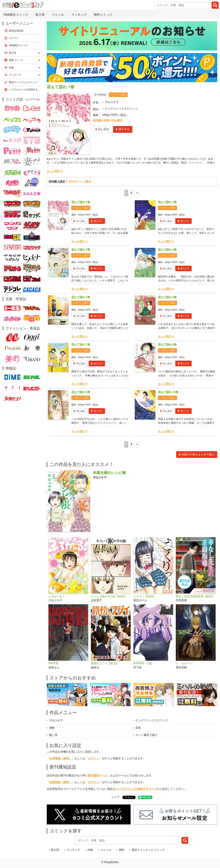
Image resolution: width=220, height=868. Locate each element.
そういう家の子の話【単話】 (109, 596)
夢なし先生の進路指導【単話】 (195, 596)
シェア (115, 797)
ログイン (93, 758)
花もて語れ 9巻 (81, 392)
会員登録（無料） (60, 758)
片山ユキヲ (112, 102)
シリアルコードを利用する (23, 90)
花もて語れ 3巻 (81, 250)
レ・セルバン (184, 663)
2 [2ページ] (131, 193)
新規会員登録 (16, 31)
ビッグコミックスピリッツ (121, 109)
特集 (90, 850)
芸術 (138, 728)
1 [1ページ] (126, 193)
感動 (52, 728)
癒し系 (53, 735)
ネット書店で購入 (146, 735)
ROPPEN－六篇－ (144, 663)
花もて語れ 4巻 (167, 250)
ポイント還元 (119, 95)
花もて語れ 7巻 (81, 345)
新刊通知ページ (98, 776)
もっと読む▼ (55, 171)
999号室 (53, 663)
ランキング (79, 15)
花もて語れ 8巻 (167, 345)
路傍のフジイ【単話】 (105, 663)
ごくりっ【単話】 (144, 596)
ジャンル (58, 15)
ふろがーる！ (57, 596)
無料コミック (103, 15)
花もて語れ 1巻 (81, 202)
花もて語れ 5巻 (81, 297)
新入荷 (40, 15)
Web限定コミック (16, 15)
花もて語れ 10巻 (168, 392)
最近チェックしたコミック (148, 850)
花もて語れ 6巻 (167, 297)
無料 (122, 850)
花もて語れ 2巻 (167, 202)
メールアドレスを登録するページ (136, 789)
